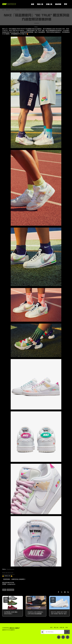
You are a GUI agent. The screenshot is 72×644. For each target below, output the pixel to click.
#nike (4, 573)
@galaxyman (11, 569)
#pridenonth (9, 573)
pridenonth (10, 590)
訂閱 (67, 632)
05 (6, 600)
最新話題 (8, 10)
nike (4, 590)
